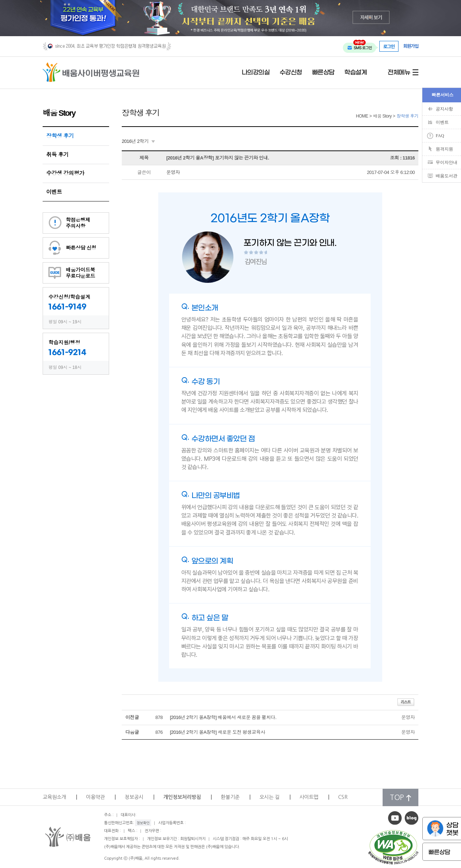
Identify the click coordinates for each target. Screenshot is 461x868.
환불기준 (230, 797)
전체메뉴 (399, 73)
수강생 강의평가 (65, 173)
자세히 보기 (371, 17)
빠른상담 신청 (81, 248)
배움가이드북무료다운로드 (80, 273)
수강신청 (291, 73)
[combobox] (138, 141)
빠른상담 (323, 73)
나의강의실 (256, 73)
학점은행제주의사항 (78, 223)
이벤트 (54, 192)
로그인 (389, 46)
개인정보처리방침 (182, 797)
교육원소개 (54, 797)
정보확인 (143, 823)
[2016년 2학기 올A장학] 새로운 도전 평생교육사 (217, 732)
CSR (343, 797)
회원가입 (411, 46)
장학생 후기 (60, 136)
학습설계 (356, 73)
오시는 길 (270, 797)
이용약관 (95, 797)
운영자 (173, 172)
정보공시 (134, 797)
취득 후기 (57, 155)
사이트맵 (309, 797)
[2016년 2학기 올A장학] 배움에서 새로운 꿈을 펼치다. (223, 717)
